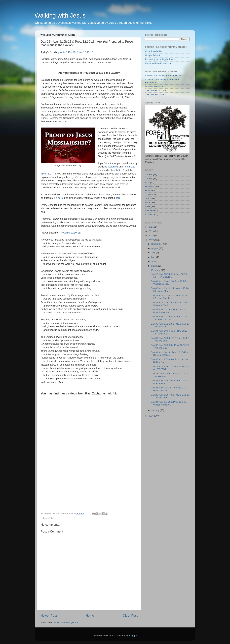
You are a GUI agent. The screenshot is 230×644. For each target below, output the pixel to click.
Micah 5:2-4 (47, 174)
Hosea (148, 190)
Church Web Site (154, 51)
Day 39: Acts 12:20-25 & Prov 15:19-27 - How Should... (169, 297)
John (148, 198)
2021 (151, 227)
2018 (151, 236)
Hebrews (150, 186)
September (157, 244)
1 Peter (149, 174)
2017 (151, 240)
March (155, 266)
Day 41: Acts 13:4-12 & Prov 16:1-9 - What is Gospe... (169, 283)
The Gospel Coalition (156, 94)
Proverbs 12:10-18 (70, 233)
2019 (151, 231)
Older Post (130, 616)
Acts (51, 518)
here (102, 195)
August (155, 248)
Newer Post (49, 616)
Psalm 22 (129, 167)
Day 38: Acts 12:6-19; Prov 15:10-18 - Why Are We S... (170, 304)
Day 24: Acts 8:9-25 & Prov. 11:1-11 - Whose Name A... (169, 403)
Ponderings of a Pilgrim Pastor (160, 59)
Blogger (133, 636)
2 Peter (149, 178)
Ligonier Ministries (154, 86)
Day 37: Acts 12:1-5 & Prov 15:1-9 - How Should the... (169, 311)
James (148, 194)
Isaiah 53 (113, 167)
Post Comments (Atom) (66, 622)
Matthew (149, 210)
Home (90, 616)
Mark (148, 206)
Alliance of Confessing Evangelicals (163, 76)
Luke (148, 202)
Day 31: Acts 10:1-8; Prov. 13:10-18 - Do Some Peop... (169, 354)
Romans (149, 214)
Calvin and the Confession (158, 63)
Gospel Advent (152, 55)
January (156, 410)
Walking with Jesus (60, 15)
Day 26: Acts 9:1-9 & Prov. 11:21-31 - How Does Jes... (169, 389)
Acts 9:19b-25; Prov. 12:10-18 (77, 52)
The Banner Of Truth (155, 90)
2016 (151, 416)
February (156, 270)
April (154, 261)
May (154, 257)
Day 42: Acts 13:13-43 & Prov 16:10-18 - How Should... (169, 275)
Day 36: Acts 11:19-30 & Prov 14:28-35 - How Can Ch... (169, 318)
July (154, 253)
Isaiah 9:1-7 (118, 170)
